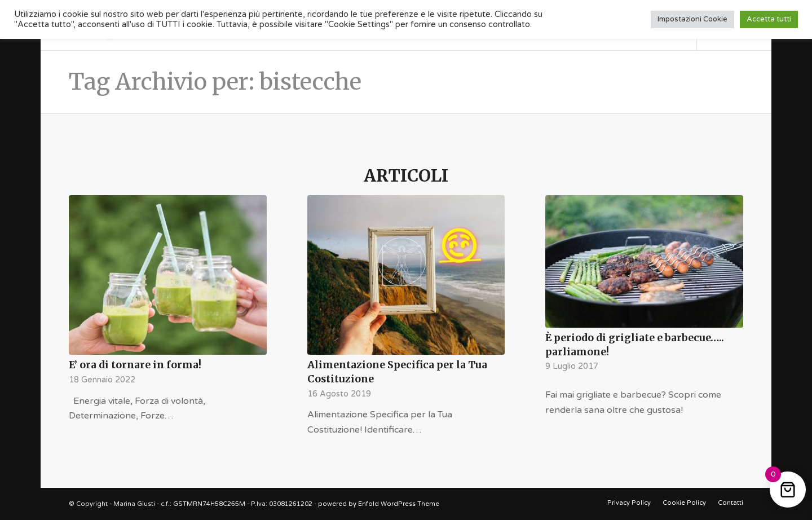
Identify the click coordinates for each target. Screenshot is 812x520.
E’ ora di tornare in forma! (135, 365)
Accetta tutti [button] (769, 19)
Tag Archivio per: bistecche (215, 82)
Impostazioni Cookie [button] (692, 19)
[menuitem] (629, 503)
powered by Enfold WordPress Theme (379, 504)
